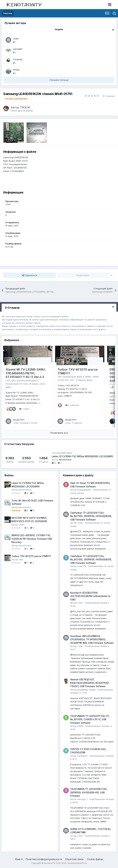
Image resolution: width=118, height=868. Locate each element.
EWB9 (80, 726)
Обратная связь (74, 859)
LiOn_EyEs (11, 380)
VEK (60, 377)
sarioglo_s (82, 799)
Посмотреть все (59, 433)
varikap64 (82, 756)
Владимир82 (84, 490)
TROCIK (25, 107)
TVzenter (18, 59)
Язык (19, 859)
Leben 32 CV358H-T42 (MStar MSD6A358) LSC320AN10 (82, 456)
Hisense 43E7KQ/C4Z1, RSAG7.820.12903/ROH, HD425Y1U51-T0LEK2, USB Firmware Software (90, 683)
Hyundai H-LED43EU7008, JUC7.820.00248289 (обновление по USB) (90, 596)
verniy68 (17, 49)
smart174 (82, 566)
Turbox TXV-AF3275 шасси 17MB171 (31, 556)
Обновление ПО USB (17, 384)
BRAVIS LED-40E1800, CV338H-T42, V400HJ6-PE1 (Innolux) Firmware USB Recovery (32, 539)
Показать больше (59, 80)
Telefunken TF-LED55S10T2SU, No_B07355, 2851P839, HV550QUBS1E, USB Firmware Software (91, 516)
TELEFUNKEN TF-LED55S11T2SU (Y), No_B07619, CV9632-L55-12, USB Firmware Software (90, 719)
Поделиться (30, 275)
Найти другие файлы (22, 111)
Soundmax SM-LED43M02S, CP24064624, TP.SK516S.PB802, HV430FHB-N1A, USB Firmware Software (92, 640)
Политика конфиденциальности (44, 859)
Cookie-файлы (95, 859)
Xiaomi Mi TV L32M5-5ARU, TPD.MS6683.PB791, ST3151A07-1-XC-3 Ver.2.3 (26, 373)
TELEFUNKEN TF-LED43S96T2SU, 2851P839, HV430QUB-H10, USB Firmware (89, 792)
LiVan (16, 39)
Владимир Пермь (86, 690)
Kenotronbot (65, 460)
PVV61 (16, 70)
